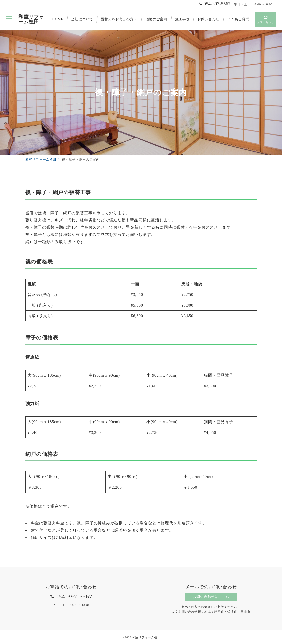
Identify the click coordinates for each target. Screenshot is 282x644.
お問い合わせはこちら (211, 597)
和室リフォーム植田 (31, 19)
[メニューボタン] (9, 19)
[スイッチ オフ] (266, 19)
